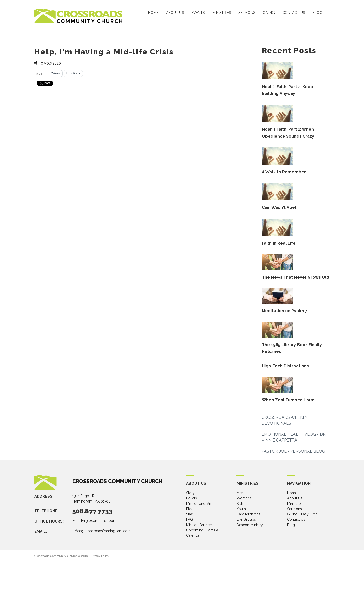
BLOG (317, 13)
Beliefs (191, 498)
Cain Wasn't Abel (279, 208)
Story (190, 493)
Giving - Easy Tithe (302, 514)
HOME (153, 13)
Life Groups (246, 519)
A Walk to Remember (284, 172)
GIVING (269, 13)
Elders (191, 509)
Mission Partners (199, 525)
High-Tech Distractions (285, 366)
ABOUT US (175, 13)
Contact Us (296, 519)
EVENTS (198, 13)
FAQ (189, 519)
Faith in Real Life (279, 243)
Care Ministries (248, 514)
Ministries (295, 504)
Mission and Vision (201, 504)
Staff (189, 514)
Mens (241, 493)
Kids (240, 504)
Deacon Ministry (250, 525)
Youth (241, 509)
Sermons (294, 509)
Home (292, 493)
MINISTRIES (222, 13)
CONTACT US (294, 13)
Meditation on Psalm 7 (285, 311)
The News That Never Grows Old (295, 277)
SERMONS (247, 13)
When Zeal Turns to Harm (288, 400)
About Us (295, 498)
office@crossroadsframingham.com (101, 531)
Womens (244, 498)
